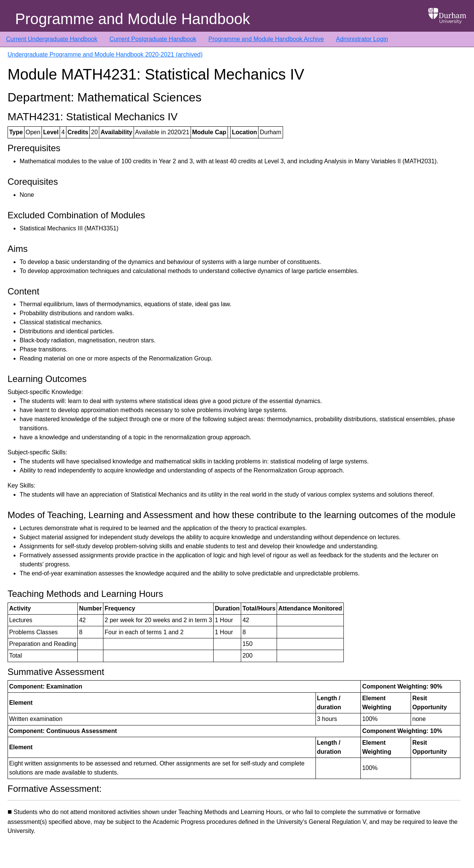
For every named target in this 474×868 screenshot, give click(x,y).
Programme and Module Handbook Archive (266, 39)
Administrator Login (362, 39)
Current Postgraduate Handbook (153, 39)
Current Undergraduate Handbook (52, 39)
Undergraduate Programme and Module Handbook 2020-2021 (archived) (105, 54)
